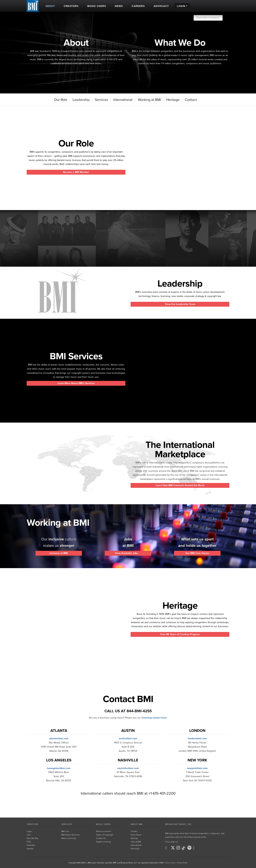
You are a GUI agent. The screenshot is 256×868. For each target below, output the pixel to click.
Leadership (81, 100)
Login (29, 831)
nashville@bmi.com (128, 768)
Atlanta (59, 731)
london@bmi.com (197, 738)
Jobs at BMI (136, 842)
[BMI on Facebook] (168, 848)
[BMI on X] (173, 848)
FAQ (29, 842)
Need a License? (104, 831)
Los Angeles (59, 760)
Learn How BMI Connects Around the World (180, 485)
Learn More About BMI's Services (76, 383)
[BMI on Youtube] (195, 848)
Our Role (61, 100)
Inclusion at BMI (59, 553)
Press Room (136, 835)
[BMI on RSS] (201, 848)
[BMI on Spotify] (190, 848)
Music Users (103, 824)
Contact (191, 100)
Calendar (31, 845)
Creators (32, 824)
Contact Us (101, 838)
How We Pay (32, 838)
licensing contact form (154, 718)
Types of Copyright (105, 835)
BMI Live (65, 831)
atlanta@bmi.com (59, 738)
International (123, 100)
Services (101, 100)
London (197, 731)
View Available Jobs (128, 553)
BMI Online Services (70, 835)
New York (197, 760)
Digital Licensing (103, 842)
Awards (30, 849)
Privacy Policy (182, 863)
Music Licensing (69, 838)
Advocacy (135, 849)
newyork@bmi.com (197, 768)
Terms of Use (170, 863)
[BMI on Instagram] (179, 848)
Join (29, 835)
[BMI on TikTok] (184, 848)
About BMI (137, 824)
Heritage (173, 100)
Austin (128, 731)
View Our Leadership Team (180, 304)
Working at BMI (149, 100)
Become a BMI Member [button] (76, 172)
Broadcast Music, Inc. (179, 824)
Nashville (128, 760)
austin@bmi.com (128, 738)
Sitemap (134, 838)
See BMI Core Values (197, 553)
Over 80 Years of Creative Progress (180, 634)
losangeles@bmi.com (59, 768)
